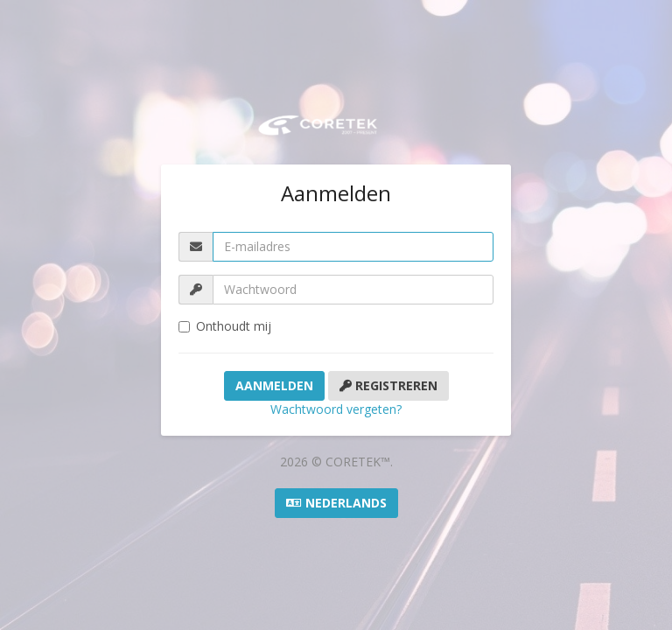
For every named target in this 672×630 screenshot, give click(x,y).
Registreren (388, 385)
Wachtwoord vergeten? (336, 409)
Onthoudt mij (225, 326)
